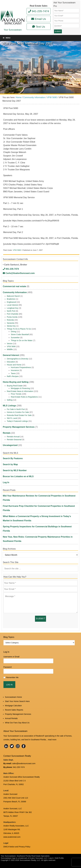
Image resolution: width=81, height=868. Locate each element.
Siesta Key (11, 326)
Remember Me (12, 677)
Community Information (15, 292)
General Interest (11, 355)
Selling (10, 400)
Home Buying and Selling (16, 382)
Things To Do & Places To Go (19, 329)
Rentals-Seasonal (14, 440)
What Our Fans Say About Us (17, 723)
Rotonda (10, 320)
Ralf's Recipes (13, 376)
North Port (11, 311)
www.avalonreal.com (12, 837)
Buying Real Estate (15, 386)
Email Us (39, 19)
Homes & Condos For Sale (18, 412)
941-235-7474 (39, 11)
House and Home (14, 365)
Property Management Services (19, 427)
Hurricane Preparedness (21, 367)
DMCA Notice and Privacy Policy (17, 847)
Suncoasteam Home (13, 697)
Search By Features (13, 458)
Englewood (11, 302)
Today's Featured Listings (17, 421)
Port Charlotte (13, 314)
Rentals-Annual (13, 437)
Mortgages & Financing (20, 388)
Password (8, 667)
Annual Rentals (11, 718)
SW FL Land (12, 418)
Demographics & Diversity (17, 359)
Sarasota (11, 323)
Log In (6, 482)
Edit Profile (59, 858)
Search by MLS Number (15, 470)
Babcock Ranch (13, 296)
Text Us (39, 27)
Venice (10, 344)
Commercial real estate (14, 286)
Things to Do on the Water (22, 340)
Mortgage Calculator (13, 706)
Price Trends (16, 394)
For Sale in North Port (16, 409)
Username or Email (11, 657)
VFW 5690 (17, 250)
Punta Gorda (12, 317)
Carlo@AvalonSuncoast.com (19, 273)
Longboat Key (13, 308)
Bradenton (11, 299)
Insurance (15, 370)
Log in (51, 858)
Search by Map (10, 464)
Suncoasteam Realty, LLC (30, 860)
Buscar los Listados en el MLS (18, 476)
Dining (13, 332)
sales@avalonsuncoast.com (24, 763)
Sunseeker (15, 338)
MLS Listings (9, 406)
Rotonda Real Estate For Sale (19, 415)
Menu (7, 38)
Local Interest (12, 305)
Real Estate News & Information (20, 391)
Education (11, 362)
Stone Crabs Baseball (20, 334)
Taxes (13, 373)
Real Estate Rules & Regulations (24, 397)
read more (52, 740)
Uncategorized (10, 445)
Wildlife (10, 349)
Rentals (7, 433)
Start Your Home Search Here (17, 701)
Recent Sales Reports (14, 710)
